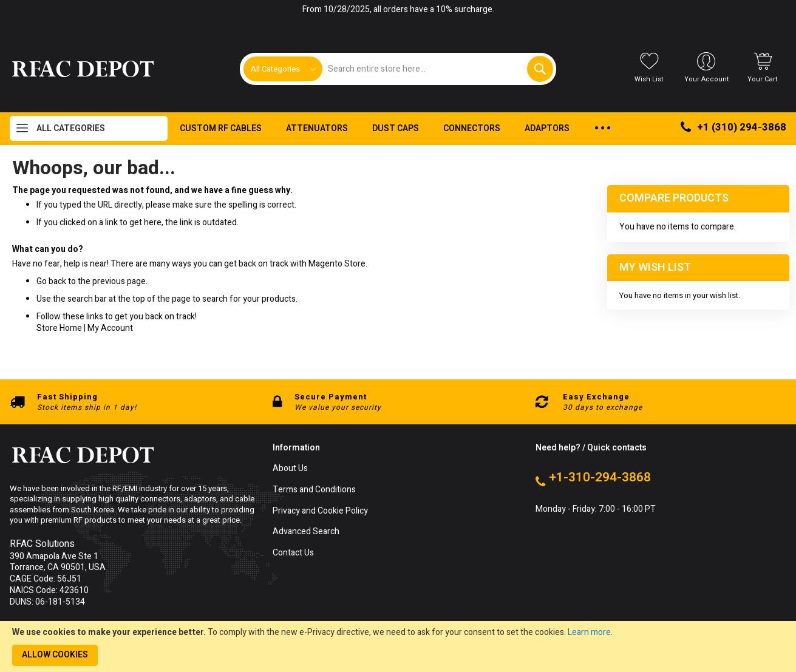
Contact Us (293, 553)
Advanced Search (306, 532)
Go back (51, 281)
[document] (398, 647)
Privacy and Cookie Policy (320, 511)
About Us (290, 469)
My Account (110, 328)
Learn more (589, 632)
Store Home (59, 328)
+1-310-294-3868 (600, 478)
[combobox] (438, 69)
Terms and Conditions (314, 490)
